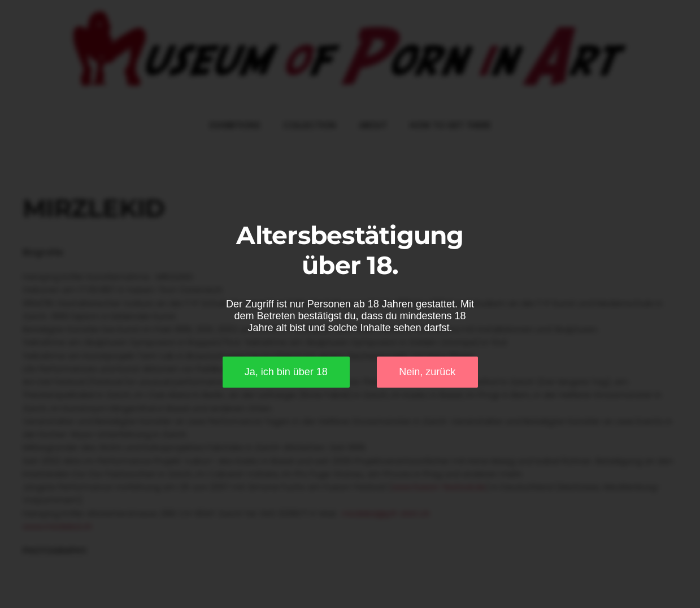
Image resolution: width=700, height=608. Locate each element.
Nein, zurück (427, 372)
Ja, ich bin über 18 (286, 372)
